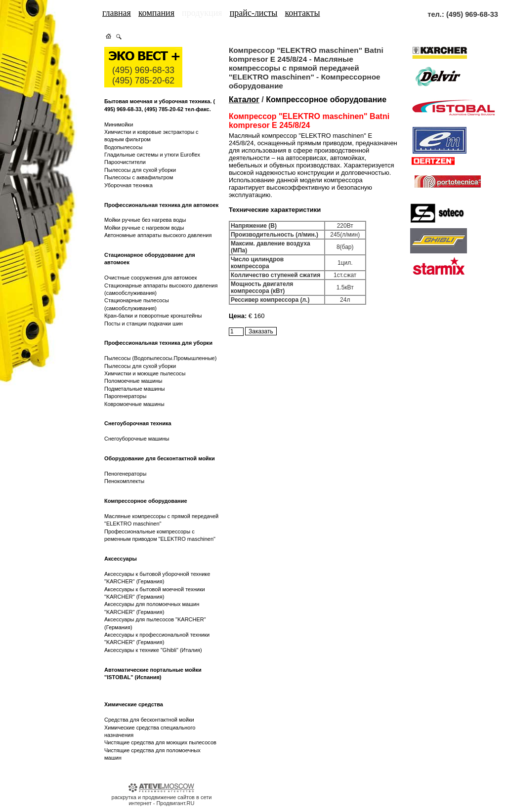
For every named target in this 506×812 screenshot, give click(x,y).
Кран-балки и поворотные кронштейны (153, 316)
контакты (303, 13)
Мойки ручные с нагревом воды (144, 228)
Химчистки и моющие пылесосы (145, 373)
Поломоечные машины (133, 381)
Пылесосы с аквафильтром (139, 177)
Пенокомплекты (124, 481)
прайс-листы (254, 13)
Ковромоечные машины (134, 404)
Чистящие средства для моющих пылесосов (160, 742)
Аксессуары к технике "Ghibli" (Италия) (153, 650)
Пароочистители (125, 162)
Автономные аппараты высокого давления (158, 235)
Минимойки (119, 124)
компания (156, 13)
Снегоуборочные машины (137, 439)
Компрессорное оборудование (326, 100)
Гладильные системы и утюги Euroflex (152, 155)
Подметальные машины (134, 389)
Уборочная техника (128, 185)
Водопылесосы (123, 147)
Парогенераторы (125, 396)
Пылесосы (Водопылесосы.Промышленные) (160, 358)
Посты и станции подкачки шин (144, 324)
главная (117, 13)
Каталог (244, 100)
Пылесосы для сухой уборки (140, 170)
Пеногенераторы (125, 474)
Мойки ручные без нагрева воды (145, 220)
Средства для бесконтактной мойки (149, 720)
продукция (202, 13)
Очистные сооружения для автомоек (151, 278)
